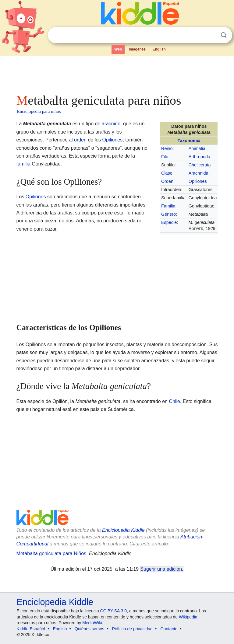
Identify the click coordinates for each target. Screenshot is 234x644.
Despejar (211, 35)
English (159, 49)
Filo (165, 157)
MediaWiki (92, 623)
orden (80, 140)
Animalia (197, 148)
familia (23, 164)
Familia (168, 206)
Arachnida (199, 173)
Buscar (224, 35)
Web (118, 49)
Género (168, 214)
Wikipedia (188, 617)
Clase (167, 173)
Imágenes (137, 49)
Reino (167, 148)
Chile (174, 401)
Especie (169, 222)
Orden (167, 181)
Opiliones (198, 181)
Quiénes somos (89, 629)
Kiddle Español (31, 629)
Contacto (169, 629)
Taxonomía (189, 141)
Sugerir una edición (161, 569)
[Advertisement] (117, 73)
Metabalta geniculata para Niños (51, 553)
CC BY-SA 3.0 (113, 611)
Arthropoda (199, 157)
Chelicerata (200, 165)
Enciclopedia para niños (39, 111)
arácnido (111, 124)
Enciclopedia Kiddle (123, 530)
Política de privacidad (132, 629)
